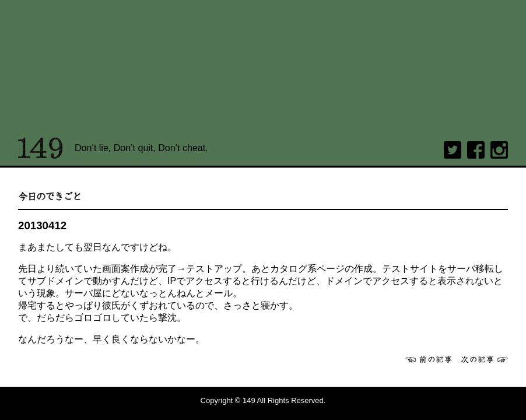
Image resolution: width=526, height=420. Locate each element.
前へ (429, 359)
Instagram (499, 150)
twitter (453, 150)
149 (41, 148)
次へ (485, 359)
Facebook (476, 150)
